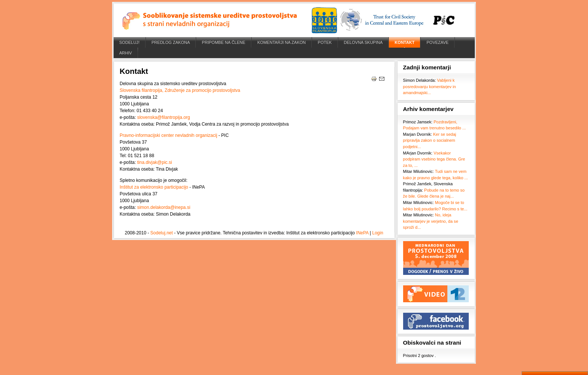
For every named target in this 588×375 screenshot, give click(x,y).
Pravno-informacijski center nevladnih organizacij (168, 135)
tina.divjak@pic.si (155, 162)
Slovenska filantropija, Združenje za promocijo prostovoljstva (180, 90)
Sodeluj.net (162, 233)
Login (377, 233)
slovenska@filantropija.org (164, 117)
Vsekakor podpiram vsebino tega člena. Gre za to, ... (434, 159)
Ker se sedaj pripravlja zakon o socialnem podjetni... (430, 140)
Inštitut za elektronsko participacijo (154, 187)
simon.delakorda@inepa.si (164, 207)
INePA (362, 233)
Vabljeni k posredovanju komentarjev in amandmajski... (430, 86)
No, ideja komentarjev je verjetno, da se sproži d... (431, 221)
